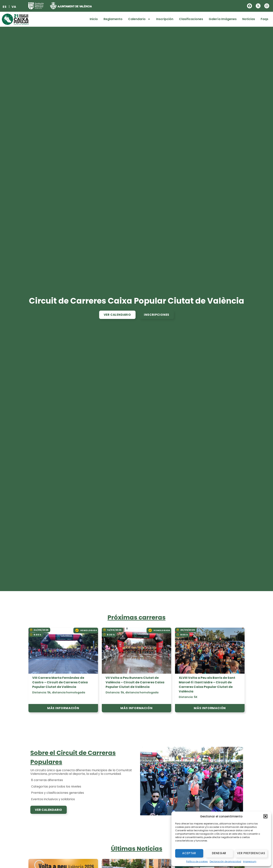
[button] (265, 816)
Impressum (250, 861)
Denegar (219, 853)
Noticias (249, 19)
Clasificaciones (191, 19)
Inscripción (165, 19)
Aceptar (189, 853)
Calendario (139, 19)
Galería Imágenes (223, 19)
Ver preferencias (251, 853)
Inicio (94, 19)
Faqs (264, 19)
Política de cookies (197, 861)
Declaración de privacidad (225, 861)
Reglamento (113, 19)
